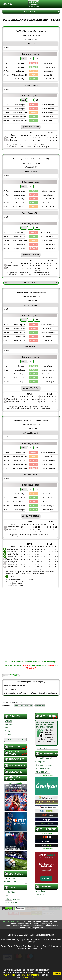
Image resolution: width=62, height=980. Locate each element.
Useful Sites (10, 892)
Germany (9, 724)
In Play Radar (10, 882)
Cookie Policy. (28, 977)
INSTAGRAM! (31, 668)
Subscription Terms (36, 948)
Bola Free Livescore (44, 772)
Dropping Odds (14, 778)
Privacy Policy (9, 975)
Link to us (40, 895)
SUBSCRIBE (15, 747)
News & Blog (48, 716)
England (8, 721)
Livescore (15, 772)
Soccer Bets (10, 878)
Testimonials (17, 766)
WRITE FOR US (42, 748)
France (8, 735)
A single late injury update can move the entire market (45, 725)
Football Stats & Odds (45, 758)
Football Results (43, 768)
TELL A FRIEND (48, 829)
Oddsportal (40, 762)
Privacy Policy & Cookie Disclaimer (17, 946)
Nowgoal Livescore (44, 765)
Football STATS (15, 753)
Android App (17, 759)
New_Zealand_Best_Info (23, 705)
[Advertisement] (31, 607)
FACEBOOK (27, 665)
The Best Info (40, 705)
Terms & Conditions (30, 975)
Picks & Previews (12, 899)
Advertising (40, 891)
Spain (7, 731)
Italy (6, 728)
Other (7, 896)
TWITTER (51, 665)
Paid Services (11, 902)
